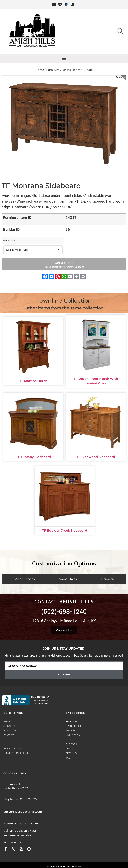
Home (7, 722)
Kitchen (71, 731)
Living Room (73, 735)
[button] (64, 58)
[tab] (24, 579)
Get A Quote (64, 265)
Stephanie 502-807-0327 (20, 799)
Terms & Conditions (16, 753)
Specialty (72, 753)
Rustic (70, 749)
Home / (40, 70)
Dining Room (73, 726)
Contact (9, 735)
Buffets (88, 70)
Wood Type (9, 241)
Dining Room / (72, 70)
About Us (9, 726)
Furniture (10, 731)
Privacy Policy (12, 749)
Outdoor (71, 744)
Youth (70, 758)
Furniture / (54, 70)
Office (70, 740)
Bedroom (71, 722)
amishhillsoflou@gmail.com (23, 812)
